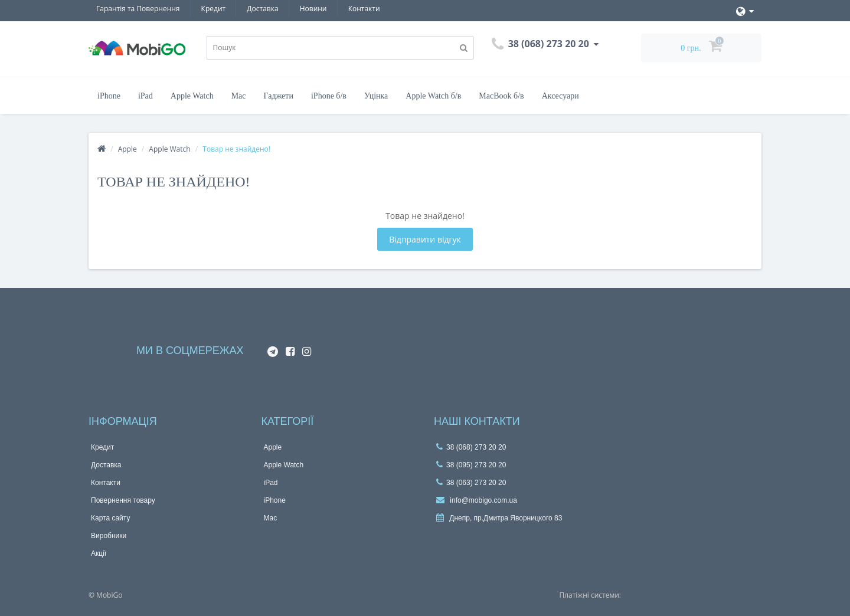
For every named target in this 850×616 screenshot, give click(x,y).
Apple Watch (192, 96)
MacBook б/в (501, 96)
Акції (99, 553)
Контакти (364, 9)
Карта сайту (110, 518)
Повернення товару (123, 500)
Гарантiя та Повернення (138, 9)
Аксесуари (560, 96)
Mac (239, 96)
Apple (127, 149)
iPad (146, 96)
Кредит (214, 9)
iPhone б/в (329, 96)
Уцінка (376, 96)
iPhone (109, 96)
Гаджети (279, 96)
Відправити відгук (425, 239)
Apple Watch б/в (433, 96)
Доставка (262, 9)
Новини (313, 9)
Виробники (109, 536)
